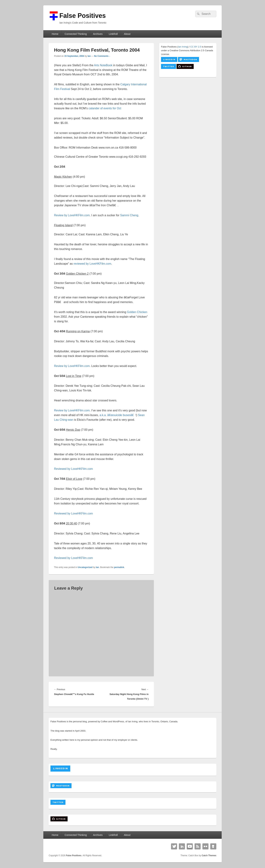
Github (213, 846)
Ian (89, 56)
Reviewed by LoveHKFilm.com (73, 469)
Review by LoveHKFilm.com (72, 215)
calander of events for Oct (105, 108)
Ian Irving (183, 47)
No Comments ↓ (102, 56)
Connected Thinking (76, 34)
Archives (98, 34)
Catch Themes (209, 856)
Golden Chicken (137, 312)
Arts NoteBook (103, 65)
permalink (119, 567)
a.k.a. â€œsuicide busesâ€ (117, 415)
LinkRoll (113, 34)
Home (55, 34)
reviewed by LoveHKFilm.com (92, 264)
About (127, 34)
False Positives (83, 16)
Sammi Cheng (129, 215)
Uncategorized (85, 567)
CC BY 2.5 (196, 47)
